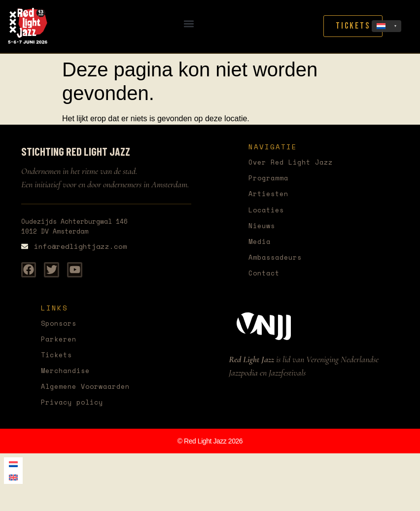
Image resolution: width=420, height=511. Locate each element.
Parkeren (61, 345)
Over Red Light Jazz (295, 162)
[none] (386, 26)
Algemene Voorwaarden (90, 394)
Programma (271, 179)
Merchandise (68, 377)
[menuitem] (386, 26)
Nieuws (263, 228)
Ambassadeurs (278, 261)
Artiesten (271, 195)
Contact (266, 278)
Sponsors (61, 328)
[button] (189, 24)
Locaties (268, 212)
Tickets (58, 361)
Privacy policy (75, 410)
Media (261, 245)
